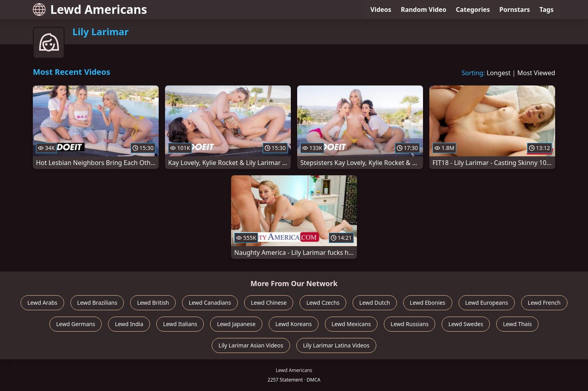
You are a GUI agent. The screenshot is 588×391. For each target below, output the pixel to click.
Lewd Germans (76, 324)
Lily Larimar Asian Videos (251, 345)
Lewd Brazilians (97, 303)
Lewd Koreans (294, 324)
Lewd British (153, 303)
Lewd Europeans (487, 303)
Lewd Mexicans (351, 324)
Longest (499, 73)
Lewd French (544, 303)
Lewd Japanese (236, 324)
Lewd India (129, 324)
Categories (473, 9)
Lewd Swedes (466, 324)
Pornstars (515, 9)
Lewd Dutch (375, 303)
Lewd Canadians (210, 303)
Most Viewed (536, 73)
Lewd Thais (517, 324)
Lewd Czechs (323, 303)
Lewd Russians (410, 324)
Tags (546, 9)
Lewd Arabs (42, 303)
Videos (381, 9)
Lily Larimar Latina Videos (336, 345)
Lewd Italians (180, 324)
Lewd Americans (90, 9)
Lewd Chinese (269, 303)
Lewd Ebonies (428, 303)
